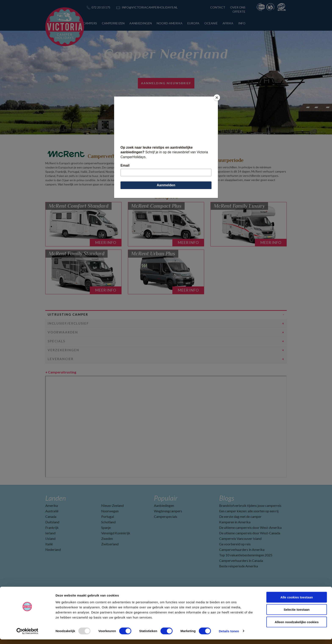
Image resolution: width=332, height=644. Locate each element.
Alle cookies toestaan (297, 602)
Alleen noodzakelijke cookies (297, 627)
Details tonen (229, 636)
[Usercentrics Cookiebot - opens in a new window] (27, 636)
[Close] (217, 98)
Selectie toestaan (297, 614)
